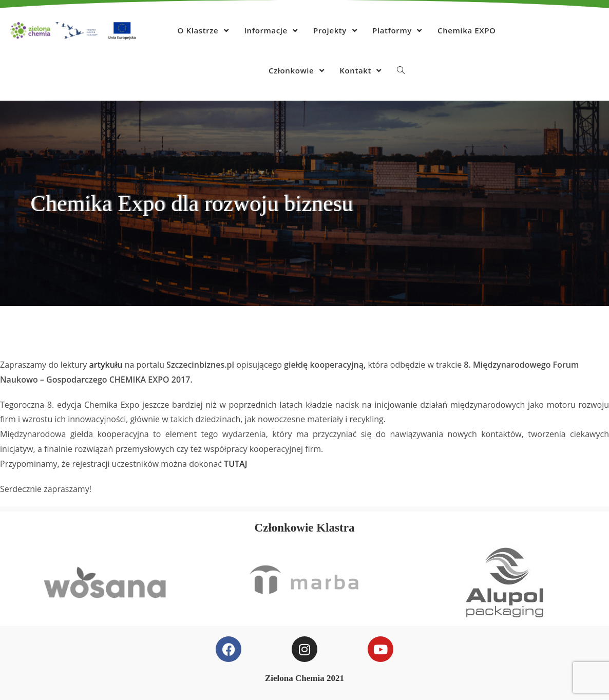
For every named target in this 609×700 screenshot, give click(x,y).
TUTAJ (235, 464)
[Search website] (401, 70)
